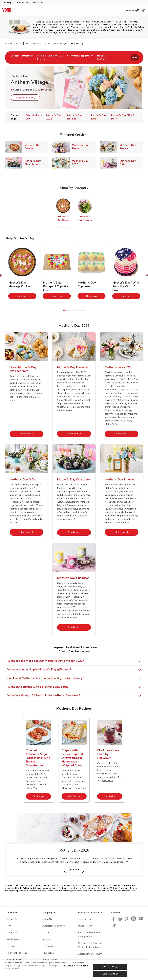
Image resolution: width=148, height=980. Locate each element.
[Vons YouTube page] (141, 920)
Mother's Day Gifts (131, 163)
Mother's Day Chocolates (36, 163)
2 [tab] (67, 310)
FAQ (9, 926)
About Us (47, 919)
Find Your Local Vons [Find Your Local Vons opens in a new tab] (17, 953)
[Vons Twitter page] (120, 920)
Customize (68, 966)
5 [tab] (76, 310)
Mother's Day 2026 (84, 163)
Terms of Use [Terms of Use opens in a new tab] (85, 919)
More (135, 58)
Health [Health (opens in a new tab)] (17, 3)
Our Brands (12, 933)
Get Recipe (42, 796)
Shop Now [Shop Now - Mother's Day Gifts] (32, 532)
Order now (26, 296)
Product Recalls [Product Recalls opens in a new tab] (50, 960)
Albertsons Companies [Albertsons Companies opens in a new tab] (54, 926)
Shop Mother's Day (25, 98)
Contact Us (12, 919)
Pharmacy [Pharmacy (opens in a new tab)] (26, 3)
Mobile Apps (13, 939)
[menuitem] (15, 58)
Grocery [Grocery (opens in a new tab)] (7, 3)
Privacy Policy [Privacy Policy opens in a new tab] (85, 926)
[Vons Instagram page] (134, 920)
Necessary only (110, 967)
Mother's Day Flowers (84, 147)
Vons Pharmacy (14, 960)
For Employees (50, 946)
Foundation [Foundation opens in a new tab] (48, 953)
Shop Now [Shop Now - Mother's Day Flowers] (127, 532)
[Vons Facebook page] (114, 920)
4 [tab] (73, 310)
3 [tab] (70, 310)
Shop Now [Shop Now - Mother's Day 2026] (127, 434)
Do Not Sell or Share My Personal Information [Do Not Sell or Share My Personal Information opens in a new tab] (90, 945)
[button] (132, 10)
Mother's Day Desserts (36, 147)
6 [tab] (78, 310)
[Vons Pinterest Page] (127, 920)
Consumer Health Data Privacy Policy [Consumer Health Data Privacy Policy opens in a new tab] (90, 935)
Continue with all (110, 974)
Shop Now (77, 870)
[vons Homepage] (7, 10)
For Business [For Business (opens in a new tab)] (39, 3)
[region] (74, 970)
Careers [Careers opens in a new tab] (46, 933)
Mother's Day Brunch (131, 147)
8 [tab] (84, 310)
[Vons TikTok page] (114, 927)
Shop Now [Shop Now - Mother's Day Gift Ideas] (79, 627)
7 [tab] (81, 310)
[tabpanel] (22, 273)
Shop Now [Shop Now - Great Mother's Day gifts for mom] (32, 434)
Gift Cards (11, 946)
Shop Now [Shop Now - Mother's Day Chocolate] (79, 532)
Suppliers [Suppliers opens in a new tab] (47, 939)
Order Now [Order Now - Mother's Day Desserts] (79, 434)
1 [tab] (64, 310)
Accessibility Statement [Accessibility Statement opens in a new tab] (90, 954)
